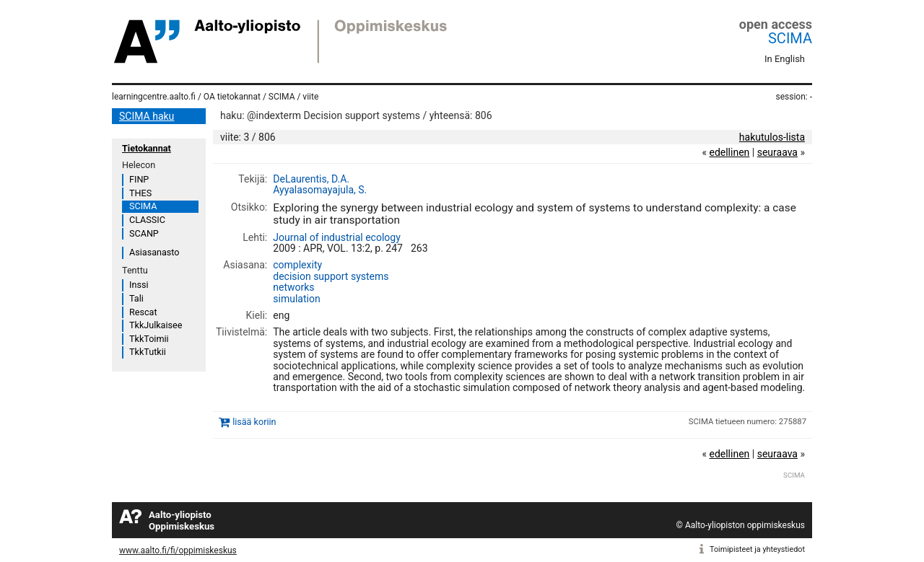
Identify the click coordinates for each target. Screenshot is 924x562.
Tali (136, 298)
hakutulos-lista (772, 137)
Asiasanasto (154, 252)
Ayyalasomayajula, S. (320, 190)
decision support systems (331, 276)
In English (785, 59)
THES (140, 193)
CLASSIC (147, 220)
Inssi (139, 285)
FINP (139, 179)
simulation (296, 299)
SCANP (144, 233)
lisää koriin (254, 422)
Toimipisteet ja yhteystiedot (757, 549)
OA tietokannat (232, 97)
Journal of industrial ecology (337, 237)
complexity (297, 265)
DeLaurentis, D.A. (311, 179)
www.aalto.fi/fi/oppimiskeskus (178, 550)
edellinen (729, 152)
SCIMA (790, 38)
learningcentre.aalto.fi (154, 97)
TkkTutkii (148, 352)
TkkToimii (149, 339)
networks (293, 287)
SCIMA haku (147, 116)
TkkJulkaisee (156, 325)
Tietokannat (147, 148)
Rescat (143, 312)
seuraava (777, 152)
